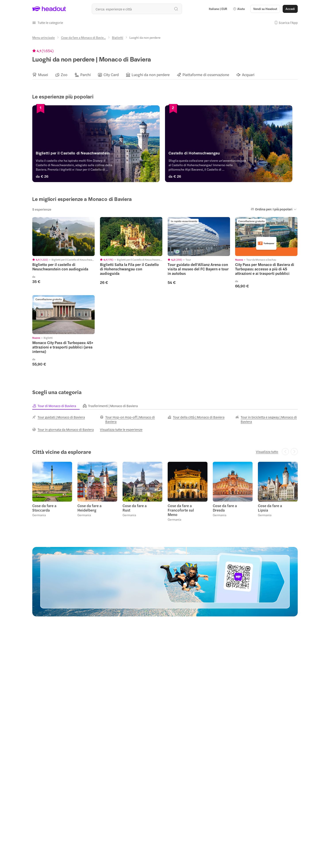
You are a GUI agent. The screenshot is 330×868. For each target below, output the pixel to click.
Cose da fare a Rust (135, 508)
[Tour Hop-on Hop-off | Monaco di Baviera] (131, 419)
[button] (239, 9)
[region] (165, 75)
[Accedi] (290, 9)
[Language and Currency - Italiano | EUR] (218, 9)
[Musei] (43, 75)
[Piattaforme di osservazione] (206, 75)
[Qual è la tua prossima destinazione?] (137, 9)
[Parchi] (85, 75)
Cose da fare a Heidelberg (89, 508)
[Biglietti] (118, 37)
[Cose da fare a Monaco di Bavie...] (83, 37)
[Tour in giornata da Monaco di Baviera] (63, 429)
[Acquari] (248, 75)
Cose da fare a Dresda (225, 508)
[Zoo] (64, 75)
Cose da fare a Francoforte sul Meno (181, 510)
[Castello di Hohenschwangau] (233, 154)
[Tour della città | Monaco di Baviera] (196, 417)
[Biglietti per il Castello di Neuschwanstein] (97, 154)
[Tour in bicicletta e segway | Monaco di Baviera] (267, 419)
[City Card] (111, 75)
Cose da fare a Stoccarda (44, 508)
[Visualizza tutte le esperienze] (121, 429)
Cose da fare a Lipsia (270, 508)
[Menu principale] (44, 37)
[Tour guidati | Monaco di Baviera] (59, 417)
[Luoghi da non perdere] (151, 75)
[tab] (58, 406)
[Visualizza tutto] (267, 452)
